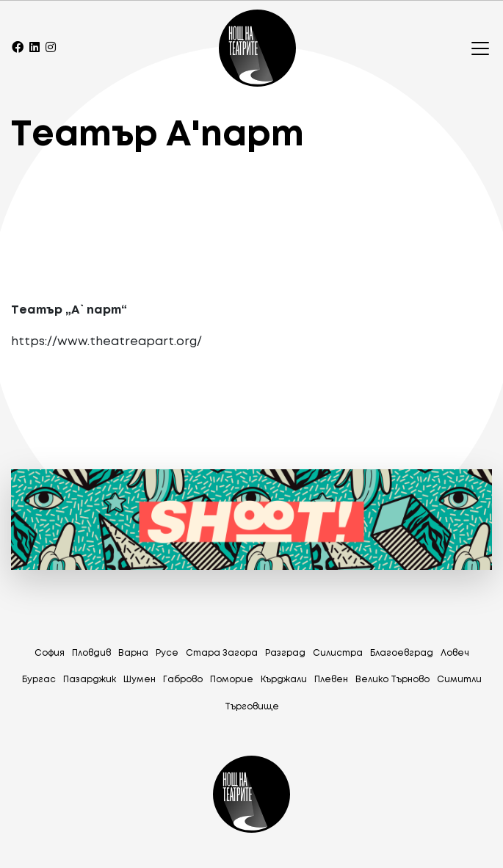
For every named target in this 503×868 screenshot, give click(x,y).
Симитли (459, 680)
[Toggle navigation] (476, 48)
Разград (285, 653)
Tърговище (252, 707)
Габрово (183, 680)
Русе (167, 653)
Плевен (331, 680)
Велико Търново (392, 680)
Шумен (140, 680)
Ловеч (455, 653)
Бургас (39, 680)
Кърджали (284, 680)
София (50, 653)
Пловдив (91, 653)
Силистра (338, 653)
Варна (133, 653)
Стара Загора (222, 653)
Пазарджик (90, 680)
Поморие (232, 680)
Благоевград (402, 653)
